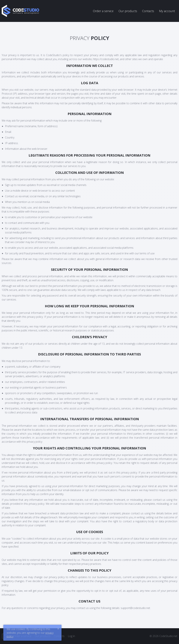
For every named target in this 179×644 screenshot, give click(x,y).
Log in (71, 636)
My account (167, 11)
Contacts (148, 11)
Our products (128, 11)
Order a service (103, 11)
